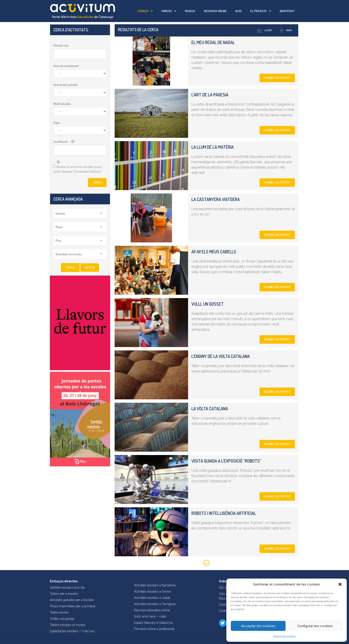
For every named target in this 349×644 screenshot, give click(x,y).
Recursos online (215, 11)
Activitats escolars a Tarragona (155, 604)
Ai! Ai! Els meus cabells (214, 252)
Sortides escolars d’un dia (67, 587)
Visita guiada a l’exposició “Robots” (226, 461)
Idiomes (60, 213)
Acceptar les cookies (258, 626)
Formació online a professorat (154, 629)
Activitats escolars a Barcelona (155, 585)
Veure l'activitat (277, 78)
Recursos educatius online (152, 610)
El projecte (261, 11)
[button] (340, 584)
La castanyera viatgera (216, 199)
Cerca (97, 183)
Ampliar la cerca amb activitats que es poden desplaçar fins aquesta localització (77, 169)
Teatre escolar (59, 612)
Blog (238, 11)
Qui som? (225, 587)
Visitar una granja (62, 619)
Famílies (169, 11)
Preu (58, 241)
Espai (57, 123)
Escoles (145, 11)
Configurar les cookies (315, 626)
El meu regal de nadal (213, 42)
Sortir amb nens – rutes (150, 616)
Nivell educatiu (62, 104)
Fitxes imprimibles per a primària (73, 606)
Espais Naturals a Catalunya (153, 623)
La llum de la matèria (213, 147)
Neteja (90, 267)
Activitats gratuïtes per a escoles (72, 600)
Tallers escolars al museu (68, 625)
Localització (61, 141)
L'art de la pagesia (210, 95)
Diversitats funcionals (68, 254)
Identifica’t (287, 11)
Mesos (59, 227)
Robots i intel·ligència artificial (224, 513)
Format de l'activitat (65, 85)
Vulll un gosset (208, 304)
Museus (190, 11)
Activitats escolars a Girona (152, 591)
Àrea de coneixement (66, 66)
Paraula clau (61, 45)
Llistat (265, 31)
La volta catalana (210, 408)
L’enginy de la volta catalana (221, 356)
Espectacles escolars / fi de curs (72, 631)
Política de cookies (284, 636)
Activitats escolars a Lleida (152, 598)
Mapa (286, 31)
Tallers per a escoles (64, 594)
